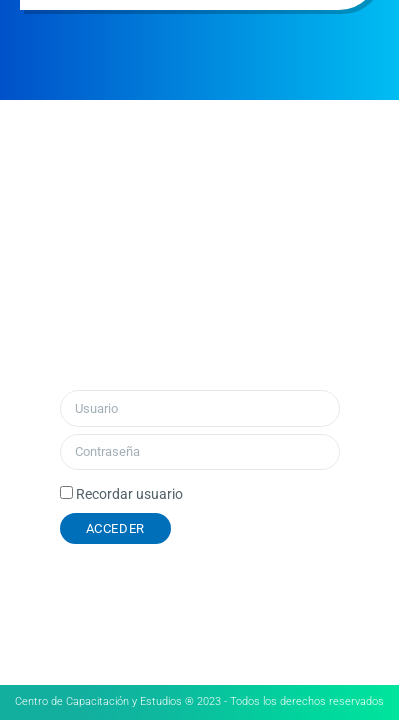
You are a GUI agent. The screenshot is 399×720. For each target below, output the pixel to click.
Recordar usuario (129, 494)
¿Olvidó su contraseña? (282, 528)
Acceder (115, 528)
